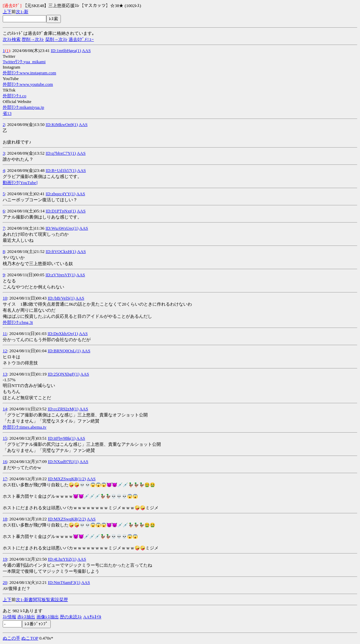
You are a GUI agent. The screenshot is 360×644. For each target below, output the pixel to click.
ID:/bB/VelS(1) (61, 298)
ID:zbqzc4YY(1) (61, 194)
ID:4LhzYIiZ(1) (62, 559)
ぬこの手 (11, 638)
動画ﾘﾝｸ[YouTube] (20, 183)
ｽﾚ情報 (9, 617)
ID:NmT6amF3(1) (64, 582)
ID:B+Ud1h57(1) (61, 170)
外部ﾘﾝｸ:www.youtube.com (28, 84)
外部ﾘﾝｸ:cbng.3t (18, 322)
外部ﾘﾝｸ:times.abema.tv (25, 427)
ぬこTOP (30, 638)
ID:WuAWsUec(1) (62, 228)
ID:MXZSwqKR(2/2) (67, 519)
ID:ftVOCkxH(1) (61, 251)
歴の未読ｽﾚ (71, 617)
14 (5, 409)
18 (5, 519)
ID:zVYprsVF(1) (61, 275)
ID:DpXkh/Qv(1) (63, 333)
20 (5, 582)
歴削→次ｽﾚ (33, 39)
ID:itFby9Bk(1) (62, 438)
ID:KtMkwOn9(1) (62, 124)
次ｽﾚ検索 (12, 39)
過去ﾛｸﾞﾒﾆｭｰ (81, 39)
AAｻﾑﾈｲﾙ (92, 617)
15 (5, 438)
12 (5, 351)
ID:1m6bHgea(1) (66, 50)
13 (5, 374)
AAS (86, 50)
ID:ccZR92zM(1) (63, 409)
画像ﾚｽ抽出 (48, 617)
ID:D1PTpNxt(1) (61, 211)
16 (5, 461)
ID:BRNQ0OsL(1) (64, 351)
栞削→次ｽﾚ (56, 39)
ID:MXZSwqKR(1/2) (67, 479)
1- (22, 12)
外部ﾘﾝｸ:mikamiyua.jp (23, 107)
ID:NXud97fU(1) (63, 461)
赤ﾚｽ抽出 (26, 617)
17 (5, 479)
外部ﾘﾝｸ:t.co (15, 96)
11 (5, 333)
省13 (7, 113)
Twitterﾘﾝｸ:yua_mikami (24, 62)
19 (5, 559)
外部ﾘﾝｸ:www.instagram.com (29, 73)
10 (5, 298)
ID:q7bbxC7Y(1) (61, 153)
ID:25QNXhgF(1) (64, 374)
